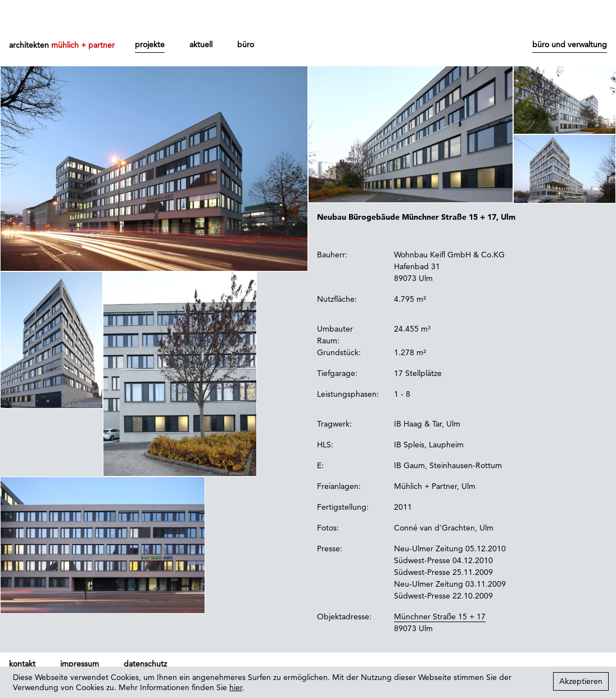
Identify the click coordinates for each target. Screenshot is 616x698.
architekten (62, 45)
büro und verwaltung (570, 44)
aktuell (201, 44)
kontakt (22, 664)
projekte (150, 44)
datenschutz (145, 664)
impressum (80, 664)
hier (236, 687)
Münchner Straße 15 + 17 (440, 617)
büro (246, 44)
